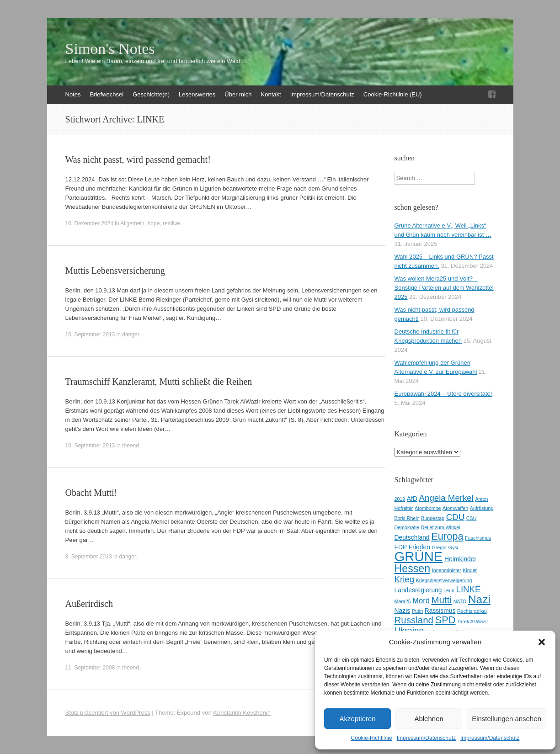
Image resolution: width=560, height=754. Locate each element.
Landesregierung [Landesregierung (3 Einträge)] (418, 590)
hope (154, 223)
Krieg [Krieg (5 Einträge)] (405, 579)
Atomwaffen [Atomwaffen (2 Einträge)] (455, 508)
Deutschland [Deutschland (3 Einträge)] (412, 537)
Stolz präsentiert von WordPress (108, 713)
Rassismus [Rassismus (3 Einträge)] (440, 611)
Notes (73, 94)
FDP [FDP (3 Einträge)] (401, 547)
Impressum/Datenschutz (426, 738)
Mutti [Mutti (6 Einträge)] (442, 600)
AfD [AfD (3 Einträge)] (412, 499)
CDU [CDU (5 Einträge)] (455, 517)
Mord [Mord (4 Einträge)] (421, 601)
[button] (542, 642)
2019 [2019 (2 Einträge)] (400, 499)
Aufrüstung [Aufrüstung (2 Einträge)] (482, 508)
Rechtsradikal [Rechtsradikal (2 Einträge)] (472, 611)
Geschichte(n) (151, 94)
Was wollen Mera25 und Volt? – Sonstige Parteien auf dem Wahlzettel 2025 (444, 288)
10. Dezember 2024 (89, 223)
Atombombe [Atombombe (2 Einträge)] (428, 508)
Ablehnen (429, 719)
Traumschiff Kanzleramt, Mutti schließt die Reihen (159, 382)
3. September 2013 (89, 557)
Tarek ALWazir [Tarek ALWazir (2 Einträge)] (473, 621)
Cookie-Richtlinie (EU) (393, 94)
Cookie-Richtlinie (372, 738)
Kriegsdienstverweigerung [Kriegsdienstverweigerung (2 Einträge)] (444, 580)
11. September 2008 (90, 668)
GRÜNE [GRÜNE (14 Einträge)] (419, 556)
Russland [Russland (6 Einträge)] (414, 620)
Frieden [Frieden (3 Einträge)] (419, 547)
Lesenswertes (197, 94)
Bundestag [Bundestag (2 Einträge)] (433, 518)
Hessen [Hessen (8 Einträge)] (413, 568)
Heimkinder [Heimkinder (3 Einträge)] (460, 559)
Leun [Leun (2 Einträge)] (449, 590)
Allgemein (132, 223)
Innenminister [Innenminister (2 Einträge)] (447, 570)
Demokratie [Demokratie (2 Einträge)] (407, 527)
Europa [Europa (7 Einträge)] (447, 536)
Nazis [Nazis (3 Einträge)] (403, 611)
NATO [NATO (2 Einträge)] (460, 601)
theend (131, 446)
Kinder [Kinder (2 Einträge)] (470, 570)
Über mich (238, 94)
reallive (171, 223)
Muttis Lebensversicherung (115, 271)
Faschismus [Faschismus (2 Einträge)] (478, 538)
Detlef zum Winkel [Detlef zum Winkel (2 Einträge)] (441, 527)
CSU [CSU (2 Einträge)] (472, 518)
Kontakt (271, 94)
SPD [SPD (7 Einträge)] (445, 620)
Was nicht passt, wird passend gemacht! (138, 159)
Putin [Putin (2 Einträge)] (417, 611)
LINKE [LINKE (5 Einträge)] (469, 589)
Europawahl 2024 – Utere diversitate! (443, 394)
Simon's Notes (110, 49)
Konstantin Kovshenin (242, 713)
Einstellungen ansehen (507, 719)
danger (131, 335)
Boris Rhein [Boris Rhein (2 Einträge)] (407, 518)
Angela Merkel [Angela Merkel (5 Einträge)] (446, 498)
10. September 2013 (90, 335)
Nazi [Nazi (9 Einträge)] (479, 599)
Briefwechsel (107, 94)
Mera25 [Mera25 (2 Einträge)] (403, 601)
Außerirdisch (89, 604)
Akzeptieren (357, 719)
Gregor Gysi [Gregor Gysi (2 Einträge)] (445, 547)
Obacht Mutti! (91, 493)
